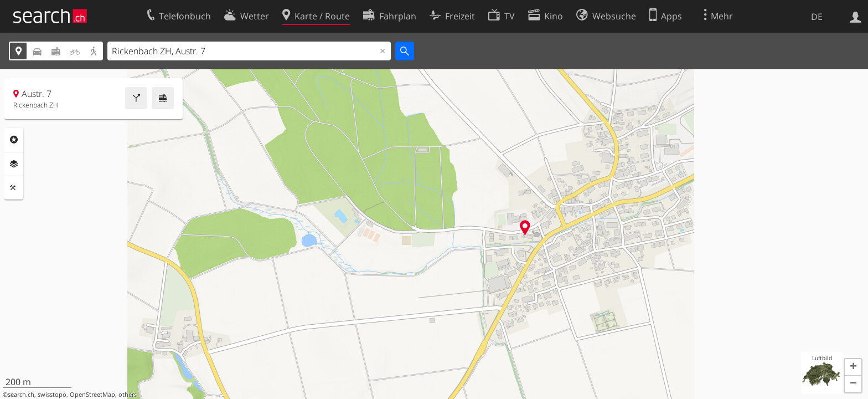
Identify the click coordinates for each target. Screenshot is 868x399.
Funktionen (14, 188)
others (128, 395)
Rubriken (14, 140)
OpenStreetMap (92, 395)
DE (817, 17)
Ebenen (14, 164)
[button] (853, 367)
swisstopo (52, 395)
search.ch (21, 395)
